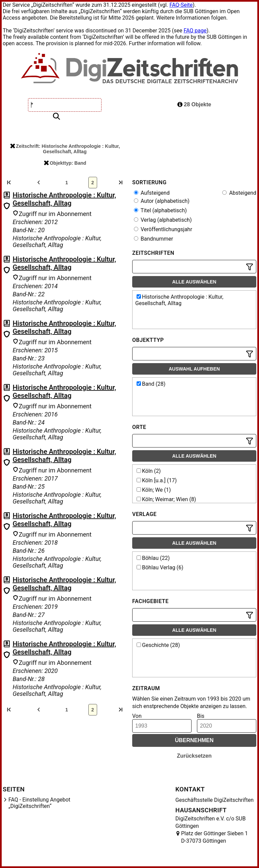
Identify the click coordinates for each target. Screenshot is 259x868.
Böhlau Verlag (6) (160, 567)
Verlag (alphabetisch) (163, 220)
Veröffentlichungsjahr (163, 229)
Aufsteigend (152, 193)
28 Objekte (194, 104)
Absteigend (239, 193)
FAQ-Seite (181, 5)
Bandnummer (153, 239)
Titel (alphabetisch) (160, 210)
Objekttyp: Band (65, 163)
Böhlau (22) (153, 558)
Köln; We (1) (154, 490)
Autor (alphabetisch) (162, 201)
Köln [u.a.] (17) (157, 480)
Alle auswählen (194, 282)
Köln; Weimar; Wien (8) (166, 499)
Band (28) (151, 384)
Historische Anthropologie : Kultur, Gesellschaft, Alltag (64, 199)
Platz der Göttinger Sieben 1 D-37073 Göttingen (214, 837)
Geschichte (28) (158, 645)
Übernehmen (194, 740)
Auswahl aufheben (194, 369)
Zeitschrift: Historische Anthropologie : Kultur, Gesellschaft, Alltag (65, 149)
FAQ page (195, 31)
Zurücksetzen (194, 756)
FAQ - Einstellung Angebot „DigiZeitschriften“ (39, 803)
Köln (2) (149, 471)
